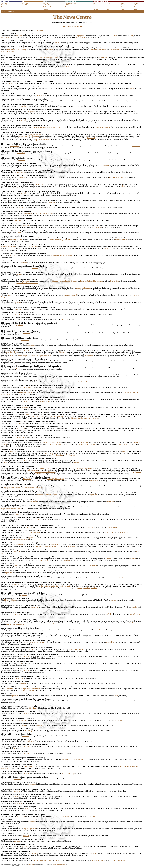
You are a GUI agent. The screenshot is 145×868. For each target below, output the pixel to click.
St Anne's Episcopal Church (48, 58)
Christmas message (36, 134)
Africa (94, 3)
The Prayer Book (47, 7)
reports (57, 43)
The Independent (57, 455)
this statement (81, 37)
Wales (123, 9)
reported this (110, 642)
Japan (94, 7)
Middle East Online (8, 247)
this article (110, 559)
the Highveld (93, 853)
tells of (17, 566)
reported (113, 600)
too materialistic (120, 578)
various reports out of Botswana (45, 472)
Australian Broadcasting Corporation (59, 240)
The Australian (16, 584)
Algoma (92, 816)
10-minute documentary (103, 127)
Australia (108, 3)
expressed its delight (26, 392)
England (95, 5)
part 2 (42, 401)
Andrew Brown (38, 860)
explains (134, 607)
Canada (136, 3)
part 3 (49, 401)
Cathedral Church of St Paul (43, 213)
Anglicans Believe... (48, 5)
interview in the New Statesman (28, 136)
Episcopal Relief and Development (91, 281)
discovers (13, 451)
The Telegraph (114, 50)
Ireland (136, 5)
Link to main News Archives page (72, 27)
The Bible (46, 9)
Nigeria (123, 7)
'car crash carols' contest (117, 177)
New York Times (37, 416)
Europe (108, 5)
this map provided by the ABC (87, 588)
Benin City (41, 725)
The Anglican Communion (71, 3)
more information (135, 614)
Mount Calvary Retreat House (51, 443)
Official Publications (26, 5)
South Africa (96, 9)
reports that (103, 58)
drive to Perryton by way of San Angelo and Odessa (34, 356)
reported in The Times (42, 140)
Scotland (136, 7)
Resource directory (5, 7)
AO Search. (40, 30)
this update (98, 630)
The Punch (59, 860)
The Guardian (94, 50)
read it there (27, 401)
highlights (25, 407)
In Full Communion (69, 5)
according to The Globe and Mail (47, 546)
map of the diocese (12, 352)
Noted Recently (5, 3)
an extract (125, 451)
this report (49, 50)
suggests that (137, 472)
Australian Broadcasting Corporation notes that (55, 586)
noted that (108, 249)
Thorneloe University (62, 816)
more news (7, 616)
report (103, 460)
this (14, 748)
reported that (27, 387)
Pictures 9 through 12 (55, 444)
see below (119, 720)
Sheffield (109, 614)
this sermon (65, 67)
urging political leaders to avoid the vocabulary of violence (23, 488)
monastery (85, 443)
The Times (103, 50)
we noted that (14, 146)
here (124, 186)
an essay (37, 519)
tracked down (50, 453)
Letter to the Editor (44, 468)
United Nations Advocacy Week (86, 382)
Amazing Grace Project (56, 479)
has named (22, 160)
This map (62, 352)
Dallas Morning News (56, 416)
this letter (16, 188)
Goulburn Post (109, 532)
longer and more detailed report (11, 509)
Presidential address (99, 860)
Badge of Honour (112, 527)
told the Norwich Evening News (73, 760)
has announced (35, 532)
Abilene (12, 356)
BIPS (123, 3)
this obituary (33, 708)
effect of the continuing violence (48, 495)
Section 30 (130, 623)
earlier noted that (32, 470)
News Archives (25, 3)
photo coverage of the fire (87, 444)
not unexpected (126, 767)
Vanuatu (90, 527)
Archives (7, 5)
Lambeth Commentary (76, 649)
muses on (35, 268)
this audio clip (91, 138)
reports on (20, 101)
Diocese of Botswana (85, 468)
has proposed (80, 36)
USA (108, 9)
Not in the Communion (70, 7)
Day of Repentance (30, 829)
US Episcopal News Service (31, 689)
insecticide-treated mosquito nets (27, 283)
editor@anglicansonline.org (59, 865)
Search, (3, 5)
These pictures (124, 444)
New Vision (64, 320)
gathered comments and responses (34, 642)
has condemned (64, 167)
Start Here (46, 3)
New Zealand (110, 7)
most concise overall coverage (17, 50)
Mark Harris (48, 860)
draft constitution (37, 238)
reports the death (33, 853)
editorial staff (31, 865)
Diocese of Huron (10, 600)
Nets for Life (115, 281)
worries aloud (136, 146)
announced (20, 48)
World (136, 9)
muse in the (80, 288)
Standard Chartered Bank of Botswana (65, 281)
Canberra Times (124, 532)
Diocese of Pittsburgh (68, 774)
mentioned (110, 502)
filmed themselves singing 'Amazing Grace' (47, 127)
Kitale (131, 36)
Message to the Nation (118, 860)
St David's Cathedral (70, 295)
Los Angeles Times (16, 240)
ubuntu (79, 486)
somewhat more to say (21, 539)
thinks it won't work (8, 52)
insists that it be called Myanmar (61, 256)
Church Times (33, 247)
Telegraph (87, 288)
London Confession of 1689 (15, 625)
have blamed (5, 37)
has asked (19, 36)
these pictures (89, 356)
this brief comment (121, 240)
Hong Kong (124, 5)
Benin (68, 725)
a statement (54, 545)
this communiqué (29, 690)
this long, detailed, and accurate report (85, 418)
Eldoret (115, 36)
